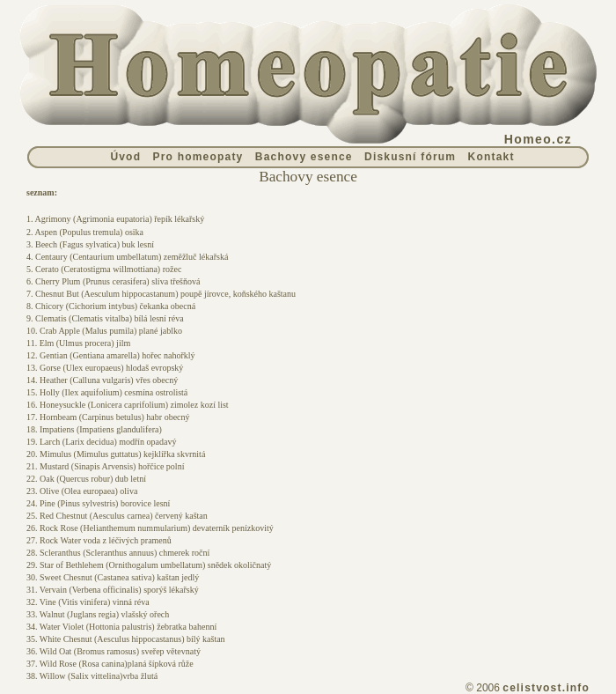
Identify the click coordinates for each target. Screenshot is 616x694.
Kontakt (491, 157)
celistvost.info (546, 688)
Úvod (125, 157)
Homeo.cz (538, 139)
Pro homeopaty (198, 157)
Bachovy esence (304, 157)
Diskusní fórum (410, 157)
